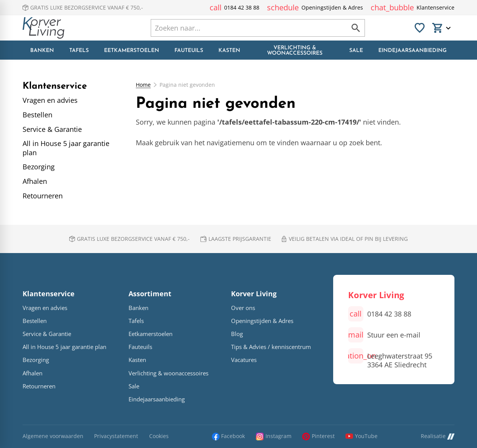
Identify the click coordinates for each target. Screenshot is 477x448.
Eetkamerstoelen (151, 334)
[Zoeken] (241, 28)
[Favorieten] (420, 28)
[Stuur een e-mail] (384, 335)
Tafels (136, 321)
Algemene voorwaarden (53, 436)
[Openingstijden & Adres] (315, 8)
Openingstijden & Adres (262, 321)
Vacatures (244, 360)
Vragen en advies (45, 308)
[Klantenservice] (413, 8)
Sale (134, 386)
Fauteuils (140, 347)
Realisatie (438, 436)
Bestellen (35, 321)
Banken (138, 308)
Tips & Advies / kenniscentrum (271, 347)
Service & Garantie (47, 334)
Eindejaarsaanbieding (157, 399)
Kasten (137, 360)
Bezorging (36, 360)
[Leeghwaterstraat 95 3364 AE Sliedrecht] (390, 359)
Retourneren (39, 386)
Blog (237, 334)
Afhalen (33, 373)
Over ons (243, 308)
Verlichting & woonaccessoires (168, 373)
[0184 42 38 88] (234, 8)
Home (143, 85)
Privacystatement (116, 436)
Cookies (159, 436)
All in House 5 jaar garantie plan (64, 347)
